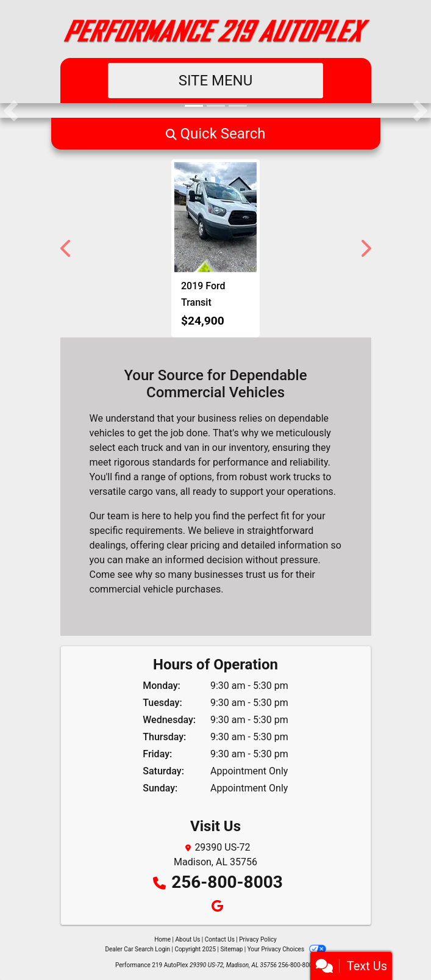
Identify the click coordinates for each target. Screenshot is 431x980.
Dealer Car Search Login (137, 949)
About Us (188, 939)
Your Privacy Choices (287, 949)
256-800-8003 (227, 882)
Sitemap (231, 949)
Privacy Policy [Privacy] (258, 939)
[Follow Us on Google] (215, 907)
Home (162, 939)
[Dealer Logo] (216, 29)
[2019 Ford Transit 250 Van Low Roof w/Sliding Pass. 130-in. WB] (215, 217)
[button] (11, 110)
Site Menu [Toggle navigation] (216, 81)
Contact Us (220, 939)
